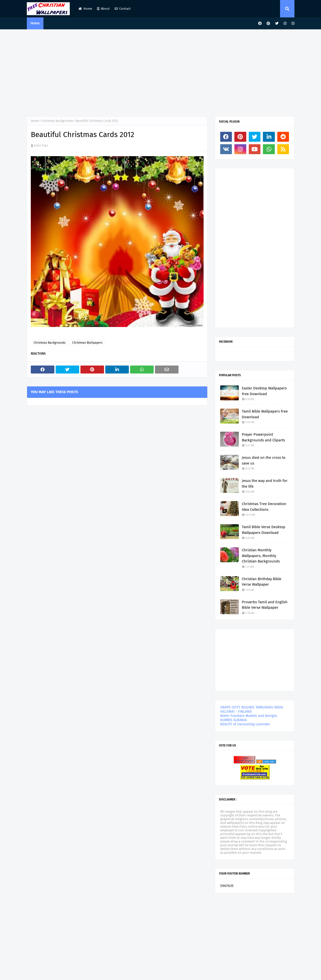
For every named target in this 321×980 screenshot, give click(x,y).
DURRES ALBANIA (233, 720)
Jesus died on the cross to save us (264, 460)
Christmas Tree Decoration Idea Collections (264, 507)
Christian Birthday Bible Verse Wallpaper (262, 582)
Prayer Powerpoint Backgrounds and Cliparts (263, 437)
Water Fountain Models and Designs (249, 716)
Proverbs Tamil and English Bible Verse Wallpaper (265, 605)
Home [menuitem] (35, 23)
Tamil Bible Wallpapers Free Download (265, 414)
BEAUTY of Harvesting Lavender (245, 724)
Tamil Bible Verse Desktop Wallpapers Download (264, 530)
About (103, 9)
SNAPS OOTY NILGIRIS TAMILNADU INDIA (252, 707)
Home (85, 9)
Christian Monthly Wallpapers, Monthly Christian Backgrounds (261, 556)
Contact (123, 9)
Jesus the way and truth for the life (265, 484)
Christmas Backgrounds (57, 121)
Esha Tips (41, 145)
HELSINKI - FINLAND (236, 712)
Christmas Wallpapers (87, 343)
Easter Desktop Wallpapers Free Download (264, 391)
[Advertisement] (161, 72)
